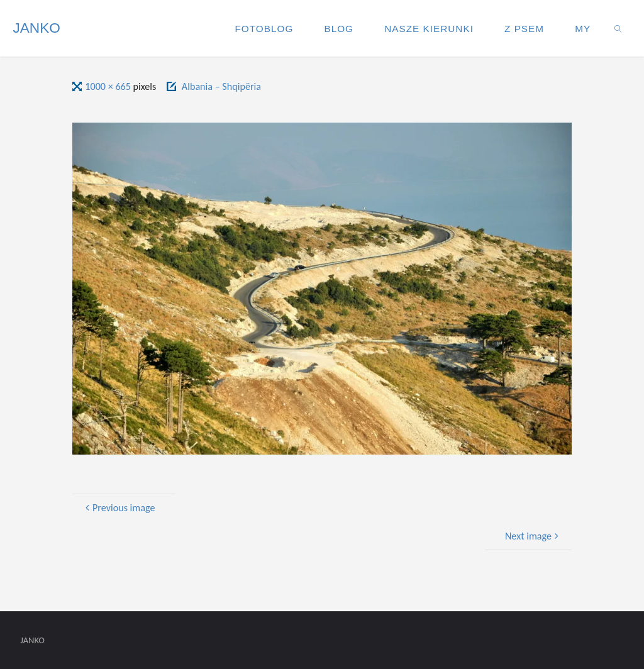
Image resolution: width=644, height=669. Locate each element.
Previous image (119, 508)
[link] (619, 28)
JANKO (36, 28)
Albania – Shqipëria (221, 86)
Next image (533, 536)
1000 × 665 (109, 86)
